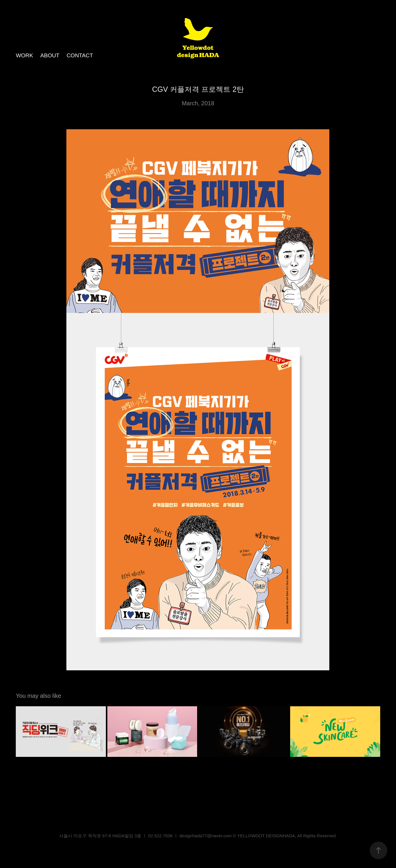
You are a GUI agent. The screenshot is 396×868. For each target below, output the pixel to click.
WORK (24, 55)
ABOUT (50, 55)
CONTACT (80, 55)
